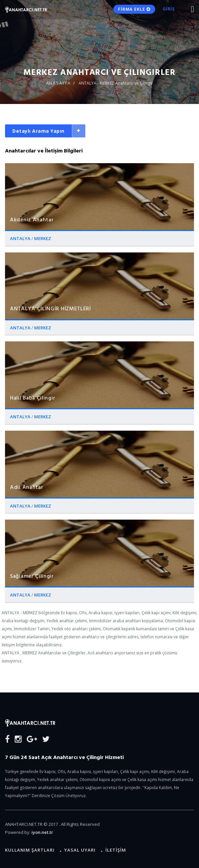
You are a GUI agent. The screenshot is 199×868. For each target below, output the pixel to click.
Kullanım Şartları (30, 850)
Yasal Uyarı (80, 850)
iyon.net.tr (42, 832)
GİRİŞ (169, 9)
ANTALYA (21, 238)
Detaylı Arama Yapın (38, 131)
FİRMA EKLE (134, 9)
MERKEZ (43, 238)
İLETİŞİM (116, 850)
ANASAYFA (59, 83)
